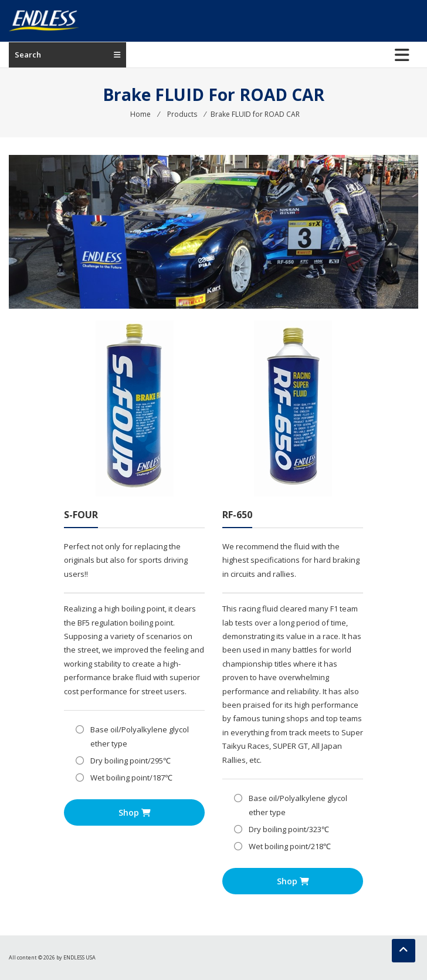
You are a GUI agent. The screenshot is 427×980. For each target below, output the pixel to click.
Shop (135, 812)
